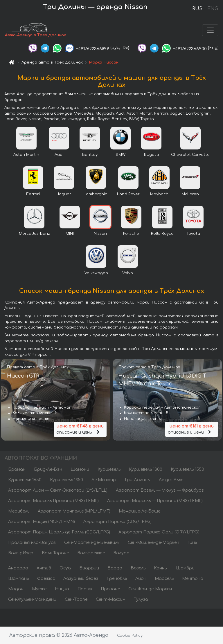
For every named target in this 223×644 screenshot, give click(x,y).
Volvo (128, 273)
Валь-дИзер (21, 553)
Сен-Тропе (76, 599)
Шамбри (185, 568)
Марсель (164, 579)
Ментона (193, 579)
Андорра (18, 568)
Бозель (138, 568)
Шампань (18, 579)
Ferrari (33, 194)
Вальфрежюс (91, 553)
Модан (16, 589)
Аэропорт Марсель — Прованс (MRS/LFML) (155, 501)
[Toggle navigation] (210, 30)
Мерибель (19, 511)
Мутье (39, 589)
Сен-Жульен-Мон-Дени (32, 599)
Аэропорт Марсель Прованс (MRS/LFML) (53, 501)
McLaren (190, 194)
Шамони (80, 469)
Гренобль (117, 579)
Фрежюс (46, 579)
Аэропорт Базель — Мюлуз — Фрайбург (160, 490)
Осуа (65, 568)
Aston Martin (26, 155)
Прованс (110, 589)
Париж (85, 589)
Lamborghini (96, 194)
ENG (213, 9)
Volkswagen (96, 273)
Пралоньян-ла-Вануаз (32, 543)
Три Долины (137, 480)
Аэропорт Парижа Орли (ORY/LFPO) (159, 532)
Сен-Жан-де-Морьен (150, 589)
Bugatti (151, 155)
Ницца (62, 589)
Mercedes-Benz (34, 234)
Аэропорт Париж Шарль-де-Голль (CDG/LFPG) (59, 532)
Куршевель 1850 (66, 480)
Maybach (159, 194)
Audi (59, 155)
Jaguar (64, 194)
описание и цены (80, 429)
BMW (121, 155)
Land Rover (128, 194)
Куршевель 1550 (187, 469)
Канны (161, 568)
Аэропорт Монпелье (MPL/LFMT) (74, 511)
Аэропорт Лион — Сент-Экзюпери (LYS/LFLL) (58, 490)
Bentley (90, 155)
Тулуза (141, 599)
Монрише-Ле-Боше (140, 511)
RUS (197, 9)
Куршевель (109, 469)
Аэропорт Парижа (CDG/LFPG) (117, 522)
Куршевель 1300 (146, 469)
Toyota (193, 234)
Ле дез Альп (171, 480)
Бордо (115, 568)
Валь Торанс (55, 553)
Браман (17, 469)
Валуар (121, 553)
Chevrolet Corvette (190, 155)
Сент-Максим (111, 599)
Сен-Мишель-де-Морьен (153, 543)
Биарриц (89, 568)
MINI (70, 234)
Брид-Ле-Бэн (48, 469)
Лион (141, 579)
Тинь (192, 543)
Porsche (131, 234)
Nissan (100, 234)
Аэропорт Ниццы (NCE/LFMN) (42, 522)
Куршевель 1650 (25, 480)
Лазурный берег (81, 579)
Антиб (44, 568)
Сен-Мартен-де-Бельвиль (92, 543)
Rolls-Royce (162, 234)
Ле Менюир (104, 480)
